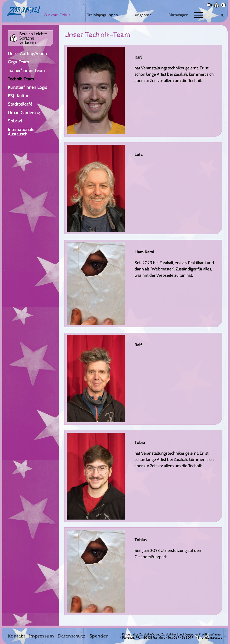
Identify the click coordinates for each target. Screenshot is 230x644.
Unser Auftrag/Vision (27, 53)
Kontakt (17, 636)
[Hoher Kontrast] (209, 5)
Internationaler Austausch (22, 132)
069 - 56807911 (184, 637)
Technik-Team (21, 79)
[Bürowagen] (178, 15)
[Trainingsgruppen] (103, 15)
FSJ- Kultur (18, 96)
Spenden (99, 636)
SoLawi (15, 121)
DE (222, 15)
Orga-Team (18, 62)
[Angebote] (143, 15)
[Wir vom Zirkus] (57, 15)
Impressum (42, 636)
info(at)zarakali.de (210, 637)
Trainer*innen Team (26, 70)
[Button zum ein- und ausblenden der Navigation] (199, 15)
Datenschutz (72, 636)
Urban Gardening (24, 113)
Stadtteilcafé (20, 104)
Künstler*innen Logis (27, 87)
